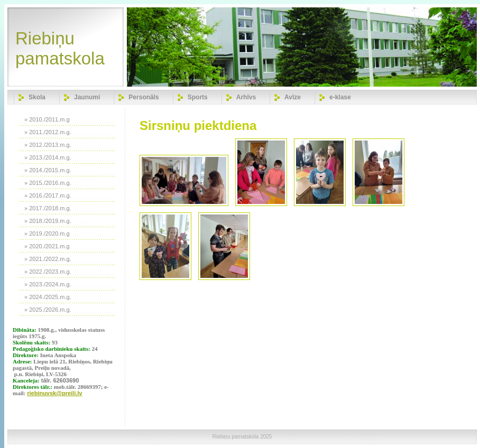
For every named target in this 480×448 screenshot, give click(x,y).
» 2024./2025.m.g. (48, 297)
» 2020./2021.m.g (47, 246)
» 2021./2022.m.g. (48, 259)
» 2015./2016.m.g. (48, 183)
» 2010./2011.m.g (47, 119)
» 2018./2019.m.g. (48, 221)
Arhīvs (246, 97)
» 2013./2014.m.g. (48, 157)
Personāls (144, 97)
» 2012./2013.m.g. (48, 145)
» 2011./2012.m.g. (48, 132)
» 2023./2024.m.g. (48, 284)
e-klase (340, 97)
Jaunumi (87, 97)
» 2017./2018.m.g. (48, 208)
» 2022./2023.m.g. (48, 272)
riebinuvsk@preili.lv (54, 393)
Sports (198, 97)
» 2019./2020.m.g (47, 234)
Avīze (293, 97)
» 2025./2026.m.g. (48, 310)
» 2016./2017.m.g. (48, 195)
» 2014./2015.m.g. (48, 170)
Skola (37, 97)
